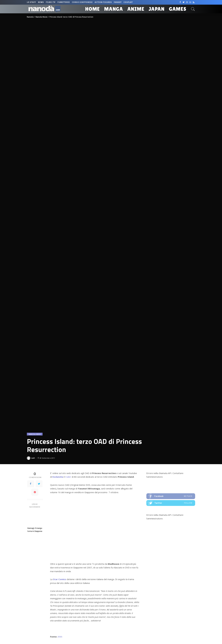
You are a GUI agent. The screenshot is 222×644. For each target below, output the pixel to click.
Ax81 (33, 458)
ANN (60, 637)
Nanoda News (35, 434)
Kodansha (58, 477)
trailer (68, 477)
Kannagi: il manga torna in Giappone (35, 530)
